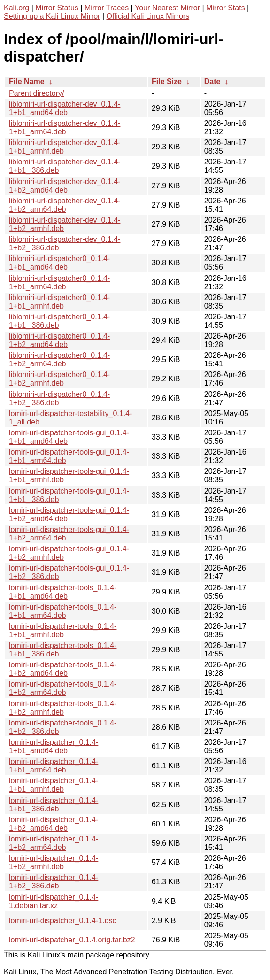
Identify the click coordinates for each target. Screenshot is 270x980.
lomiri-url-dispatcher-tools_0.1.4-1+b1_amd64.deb (63, 592)
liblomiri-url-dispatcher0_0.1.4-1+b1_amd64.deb (59, 263)
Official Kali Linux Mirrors (148, 16)
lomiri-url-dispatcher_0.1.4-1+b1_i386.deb (54, 805)
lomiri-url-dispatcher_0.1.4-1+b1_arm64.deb (54, 766)
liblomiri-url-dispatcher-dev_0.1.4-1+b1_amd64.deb (65, 108)
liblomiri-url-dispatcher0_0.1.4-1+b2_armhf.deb (59, 379)
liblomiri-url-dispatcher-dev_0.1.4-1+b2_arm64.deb (65, 205)
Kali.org (16, 8)
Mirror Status (57, 8)
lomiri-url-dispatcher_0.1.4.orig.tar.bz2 (72, 940)
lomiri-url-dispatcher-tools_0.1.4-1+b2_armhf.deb (63, 708)
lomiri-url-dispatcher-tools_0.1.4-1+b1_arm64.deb (63, 611)
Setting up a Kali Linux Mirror (52, 16)
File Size (167, 81)
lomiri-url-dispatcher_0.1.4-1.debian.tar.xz (54, 901)
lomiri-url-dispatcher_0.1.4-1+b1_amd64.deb (54, 746)
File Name (27, 81)
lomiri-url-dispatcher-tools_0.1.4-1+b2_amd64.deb (63, 669)
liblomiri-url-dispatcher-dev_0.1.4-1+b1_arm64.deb (65, 127)
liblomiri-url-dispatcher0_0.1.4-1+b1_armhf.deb (59, 302)
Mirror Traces (107, 8)
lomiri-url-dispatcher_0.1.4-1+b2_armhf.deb (54, 862)
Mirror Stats (226, 8)
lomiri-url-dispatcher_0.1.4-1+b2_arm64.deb (54, 843)
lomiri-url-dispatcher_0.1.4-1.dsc (63, 921)
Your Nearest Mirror (167, 8)
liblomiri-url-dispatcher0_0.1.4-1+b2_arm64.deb (59, 359)
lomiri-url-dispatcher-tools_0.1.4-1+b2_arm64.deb (63, 688)
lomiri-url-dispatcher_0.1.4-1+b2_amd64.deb (54, 824)
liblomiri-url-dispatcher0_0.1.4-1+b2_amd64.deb (59, 340)
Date (212, 81)
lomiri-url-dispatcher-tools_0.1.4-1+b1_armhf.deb (63, 630)
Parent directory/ (36, 93)
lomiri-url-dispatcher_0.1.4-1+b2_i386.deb (54, 882)
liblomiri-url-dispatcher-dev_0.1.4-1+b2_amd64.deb (65, 186)
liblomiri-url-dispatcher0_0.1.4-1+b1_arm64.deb (59, 282)
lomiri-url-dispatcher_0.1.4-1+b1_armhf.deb (54, 785)
